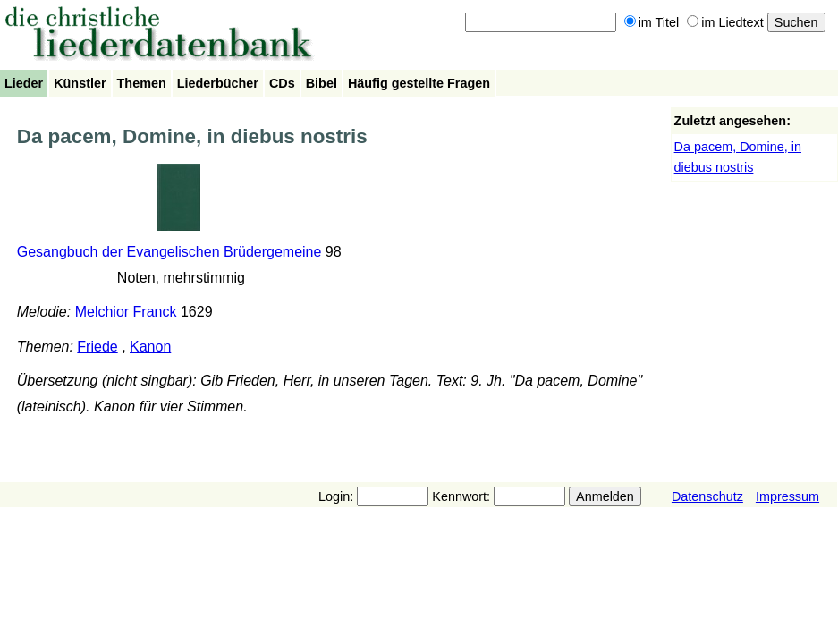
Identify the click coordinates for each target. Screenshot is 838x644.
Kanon (150, 347)
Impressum (787, 496)
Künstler (80, 83)
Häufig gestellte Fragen (419, 83)
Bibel (322, 83)
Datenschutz (707, 496)
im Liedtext (725, 22)
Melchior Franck (126, 312)
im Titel (652, 22)
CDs (282, 83)
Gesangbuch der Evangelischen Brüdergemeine (169, 252)
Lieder (24, 83)
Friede (97, 347)
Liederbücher (218, 83)
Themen (142, 83)
